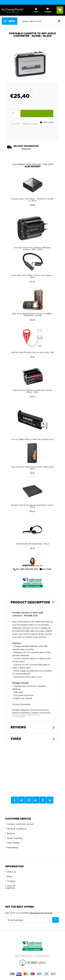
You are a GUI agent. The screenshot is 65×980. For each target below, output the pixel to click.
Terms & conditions (17, 829)
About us (12, 872)
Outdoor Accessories (41, 713)
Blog (9, 876)
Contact (11, 881)
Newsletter (12, 847)
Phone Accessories (40, 710)
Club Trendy (13, 843)
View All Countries (10, 887)
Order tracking (15, 838)
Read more (26, 149)
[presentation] (42, 21)
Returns (11, 833)
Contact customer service (20, 824)
